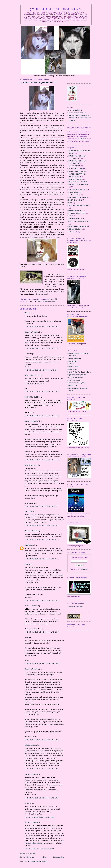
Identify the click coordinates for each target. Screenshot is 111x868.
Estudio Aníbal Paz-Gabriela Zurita (79, 372)
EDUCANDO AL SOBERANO (78, 185)
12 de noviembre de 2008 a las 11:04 (42, 416)
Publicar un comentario (28, 854)
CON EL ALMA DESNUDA (77, 171)
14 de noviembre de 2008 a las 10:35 (42, 600)
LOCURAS (28, 512)
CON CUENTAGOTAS (75, 169)
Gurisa (27, 313)
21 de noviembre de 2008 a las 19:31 (42, 769)
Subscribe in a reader (75, 607)
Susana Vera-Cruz (31, 465)
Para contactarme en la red (77, 113)
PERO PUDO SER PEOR (76, 213)
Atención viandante (74, 358)
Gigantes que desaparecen (77, 375)
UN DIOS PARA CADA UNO (77, 226)
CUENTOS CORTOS (75, 179)
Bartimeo (31, 118)
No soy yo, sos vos (74, 380)
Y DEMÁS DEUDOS (74, 229)
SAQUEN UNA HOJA (75, 219)
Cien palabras (72, 361)
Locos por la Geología (75, 377)
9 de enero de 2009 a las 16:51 (39, 849)
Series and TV (72, 386)
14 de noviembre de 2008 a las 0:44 (42, 559)
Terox (27, 637)
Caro (38, 116)
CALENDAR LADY (74, 166)
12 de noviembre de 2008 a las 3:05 (42, 370)
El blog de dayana (74, 367)
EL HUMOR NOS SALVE (76, 190)
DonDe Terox (72, 364)
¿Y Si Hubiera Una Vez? (56, 9)
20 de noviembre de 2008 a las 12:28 (42, 740)
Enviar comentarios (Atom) (39, 861)
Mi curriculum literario (75, 110)
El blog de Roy (72, 369)
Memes (70, 203)
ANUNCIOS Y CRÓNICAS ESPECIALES (41, 301)
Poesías (70, 216)
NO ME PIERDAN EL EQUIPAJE (79, 205)
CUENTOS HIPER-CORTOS (77, 182)
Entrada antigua (59, 857)
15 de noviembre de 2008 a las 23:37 (42, 632)
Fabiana (27, 564)
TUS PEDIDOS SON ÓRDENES (79, 221)
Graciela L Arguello (31, 332)
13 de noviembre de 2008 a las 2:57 (42, 506)
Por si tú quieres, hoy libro (76, 383)
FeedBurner (84, 569)
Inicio (44, 857)
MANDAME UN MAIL (75, 200)
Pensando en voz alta (75, 210)
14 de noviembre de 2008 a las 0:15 (42, 540)
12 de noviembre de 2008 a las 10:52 (42, 392)
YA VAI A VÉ (72, 232)
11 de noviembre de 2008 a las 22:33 (42, 348)
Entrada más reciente (27, 857)
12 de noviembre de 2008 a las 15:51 (42, 460)
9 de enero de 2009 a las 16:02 (39, 817)
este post (83, 139)
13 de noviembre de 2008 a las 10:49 (42, 525)
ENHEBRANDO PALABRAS (77, 197)
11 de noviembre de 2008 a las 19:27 (42, 327)
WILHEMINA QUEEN (32, 375)
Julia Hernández (30, 745)
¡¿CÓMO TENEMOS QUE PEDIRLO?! (39, 82)
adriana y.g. (29, 545)
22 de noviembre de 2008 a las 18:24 (42, 798)
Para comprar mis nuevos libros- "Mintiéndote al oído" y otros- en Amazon (79, 118)
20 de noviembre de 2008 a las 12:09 (42, 664)
